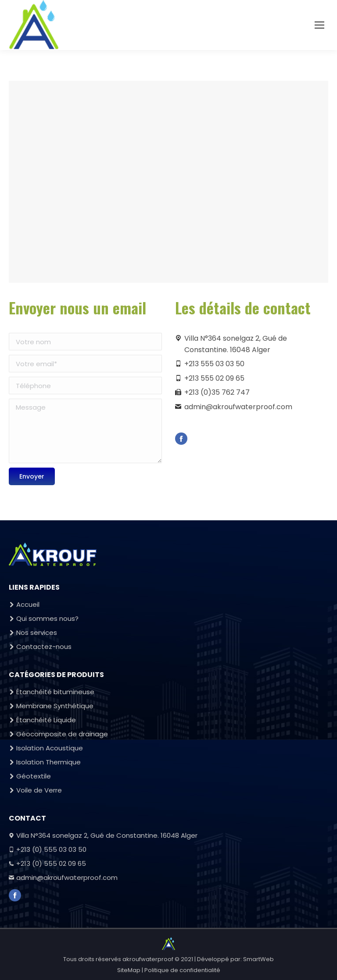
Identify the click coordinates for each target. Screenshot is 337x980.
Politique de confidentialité (182, 970)
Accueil (28, 604)
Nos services (37, 632)
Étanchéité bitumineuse (55, 692)
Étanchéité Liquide (46, 720)
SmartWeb (258, 959)
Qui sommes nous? (47, 618)
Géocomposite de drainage (62, 734)
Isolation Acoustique (50, 748)
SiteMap (129, 970)
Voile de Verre (39, 790)
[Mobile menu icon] (319, 25)
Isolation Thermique (48, 762)
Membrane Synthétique (55, 706)
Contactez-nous (44, 647)
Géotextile (34, 776)
